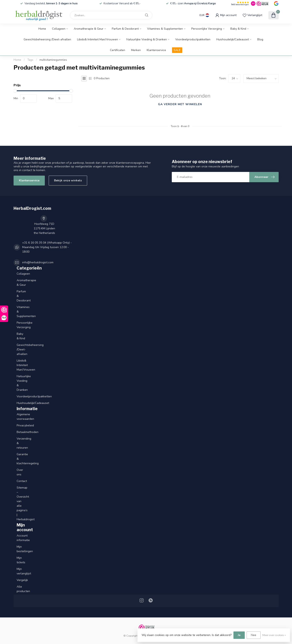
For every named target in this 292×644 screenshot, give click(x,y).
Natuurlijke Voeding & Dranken (147, 39)
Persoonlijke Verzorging (207, 29)
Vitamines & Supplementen (165, 29)
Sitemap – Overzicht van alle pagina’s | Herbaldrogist (21, 503)
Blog (260, 39)
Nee (254, 635)
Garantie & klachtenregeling (21, 459)
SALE (177, 50)
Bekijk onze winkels (68, 180)
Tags (30, 60)
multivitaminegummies (53, 60)
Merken (136, 50)
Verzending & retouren (21, 443)
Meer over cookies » (274, 635)
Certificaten (118, 50)
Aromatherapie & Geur (89, 29)
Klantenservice (156, 50)
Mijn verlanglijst (21, 571)
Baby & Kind (238, 29)
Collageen (59, 29)
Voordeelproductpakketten (193, 39)
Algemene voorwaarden (21, 417)
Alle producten (21, 589)
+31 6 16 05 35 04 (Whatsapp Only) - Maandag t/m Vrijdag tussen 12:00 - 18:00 (47, 247)
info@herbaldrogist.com (38, 262)
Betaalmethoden (21, 432)
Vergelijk (21, 580)
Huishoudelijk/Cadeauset (233, 39)
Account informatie (21, 538)
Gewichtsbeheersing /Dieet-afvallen (47, 39)
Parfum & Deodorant (125, 29)
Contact (21, 481)
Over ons (20, 472)
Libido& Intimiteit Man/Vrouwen (98, 39)
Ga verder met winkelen (180, 104)
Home (42, 29)
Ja (239, 635)
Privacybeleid (21, 425)
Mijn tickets (21, 560)
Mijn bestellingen (21, 549)
